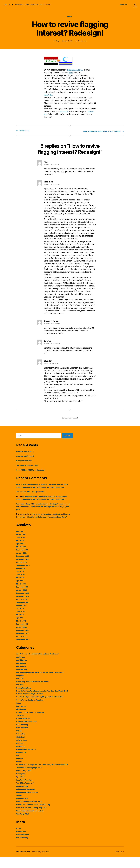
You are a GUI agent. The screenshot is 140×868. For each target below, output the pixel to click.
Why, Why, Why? (24, 825)
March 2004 (22, 632)
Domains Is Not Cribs (26, 464)
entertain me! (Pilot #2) (27, 454)
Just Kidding (22, 727)
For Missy (21, 696)
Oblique (20, 742)
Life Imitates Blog (24, 730)
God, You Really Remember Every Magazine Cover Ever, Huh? (44, 708)
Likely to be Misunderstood (29, 733)
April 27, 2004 (69, 41)
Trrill (18, 498)
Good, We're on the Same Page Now (32, 711)
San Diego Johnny (24, 512)
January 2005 (22, 601)
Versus (19, 807)
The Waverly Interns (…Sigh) (29, 468)
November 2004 (24, 608)
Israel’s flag (49, 95)
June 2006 (21, 549)
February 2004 (23, 635)
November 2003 (24, 645)
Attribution (123, 4)
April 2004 (21, 629)
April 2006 (21, 555)
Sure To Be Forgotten (26, 791)
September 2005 (24, 577)
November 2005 (24, 570)
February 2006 (23, 561)
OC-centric (21, 745)
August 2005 (22, 580)
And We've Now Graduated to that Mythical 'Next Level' (41, 665)
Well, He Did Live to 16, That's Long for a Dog (36, 816)
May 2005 (21, 589)
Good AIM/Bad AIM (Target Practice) (33, 473)
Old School (21, 748)
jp (58, 41)
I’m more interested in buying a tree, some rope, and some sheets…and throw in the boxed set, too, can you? (44, 490)
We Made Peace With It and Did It (31, 813)
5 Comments (83, 41)
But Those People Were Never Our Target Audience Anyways (44, 684)
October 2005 (23, 574)
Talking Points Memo (76, 70)
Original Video (23, 751)
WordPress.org (23, 849)
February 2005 (23, 598)
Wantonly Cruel (23, 810)
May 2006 (21, 552)
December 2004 (24, 604)
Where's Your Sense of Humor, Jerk (32, 822)
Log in (19, 840)
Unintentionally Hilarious (27, 801)
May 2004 (21, 626)
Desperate (21, 687)
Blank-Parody (22, 681)
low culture (9, 4)
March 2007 (22, 546)
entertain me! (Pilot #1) (27, 459)
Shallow (20, 773)
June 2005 (21, 586)
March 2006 (22, 558)
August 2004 (22, 617)
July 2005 (21, 583)
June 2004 (21, 623)
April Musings (23, 671)
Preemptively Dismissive (27, 761)
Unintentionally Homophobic (29, 804)
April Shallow (22, 678)
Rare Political (22, 764)
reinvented (65, 112)
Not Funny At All (23, 739)
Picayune (20, 754)
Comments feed (23, 846)
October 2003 (23, 648)
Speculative (22, 788)
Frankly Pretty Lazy (25, 699)
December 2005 (24, 567)
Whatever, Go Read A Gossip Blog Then (34, 819)
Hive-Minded (22, 721)
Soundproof (22, 785)
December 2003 (24, 642)
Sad (18, 767)
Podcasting (21, 758)
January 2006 (23, 564)
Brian (19, 487)
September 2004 (24, 614)
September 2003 (24, 651)
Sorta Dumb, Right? (25, 782)
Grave (70, 17)
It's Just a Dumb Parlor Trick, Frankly (33, 724)
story (71, 73)
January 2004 (23, 638)
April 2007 (21, 543)
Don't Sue (20, 690)
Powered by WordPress (42, 863)
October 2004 (23, 611)
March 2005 (22, 595)
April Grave (21, 668)
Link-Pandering (23, 736)
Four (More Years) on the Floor (37, 498)
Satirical (20, 770)
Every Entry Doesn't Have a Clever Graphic (35, 693)
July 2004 (21, 620)
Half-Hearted (22, 717)
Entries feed (22, 843)
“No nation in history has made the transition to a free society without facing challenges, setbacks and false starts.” (44, 525)
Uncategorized (23, 797)
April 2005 (21, 592)
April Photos (22, 674)
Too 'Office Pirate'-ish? (26, 794)
